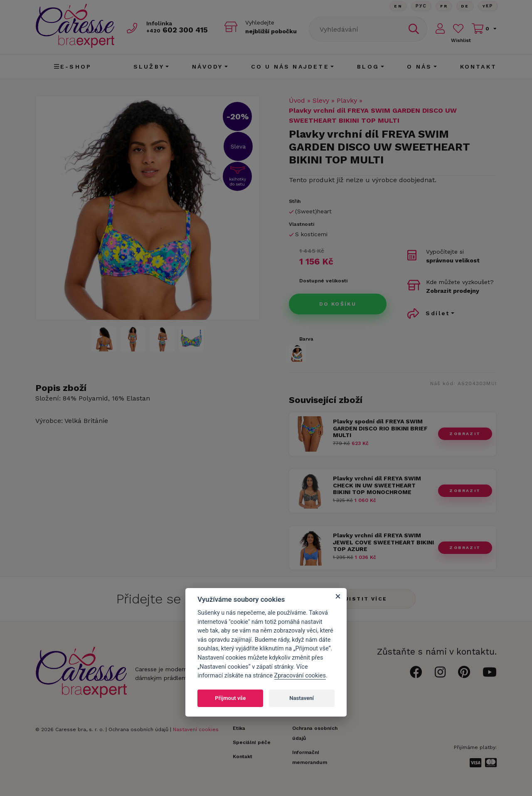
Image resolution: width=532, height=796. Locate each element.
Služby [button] (149, 67)
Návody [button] (207, 67)
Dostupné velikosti (323, 281)
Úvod (297, 100)
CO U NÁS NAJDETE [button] (290, 67)
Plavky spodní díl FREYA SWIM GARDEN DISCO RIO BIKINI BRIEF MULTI (380, 428)
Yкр (488, 6)
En (398, 6)
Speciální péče (252, 742)
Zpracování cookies (300, 676)
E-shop (73, 67)
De (465, 6)
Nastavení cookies (196, 729)
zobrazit (465, 434)
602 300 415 (177, 30)
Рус (421, 6)
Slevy (321, 100)
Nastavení (302, 698)
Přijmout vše (230, 698)
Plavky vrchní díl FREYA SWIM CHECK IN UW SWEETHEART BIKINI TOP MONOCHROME (377, 485)
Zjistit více (364, 599)
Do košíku (338, 304)
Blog (368, 67)
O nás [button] (419, 67)
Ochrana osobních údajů (138, 729)
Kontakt (478, 67)
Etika (239, 728)
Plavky (347, 100)
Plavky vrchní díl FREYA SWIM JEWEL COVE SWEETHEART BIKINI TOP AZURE (383, 542)
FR (444, 6)
